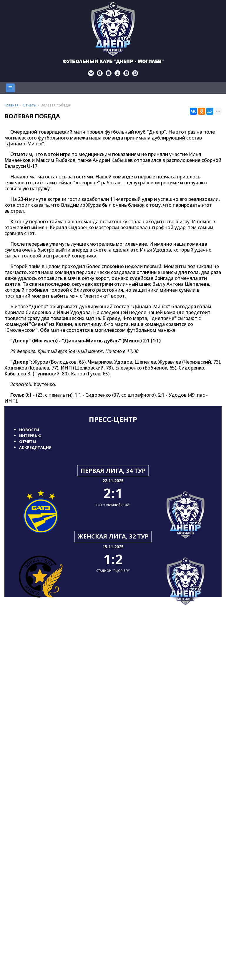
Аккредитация (35, 447)
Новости (29, 430)
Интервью (30, 436)
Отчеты (28, 441)
